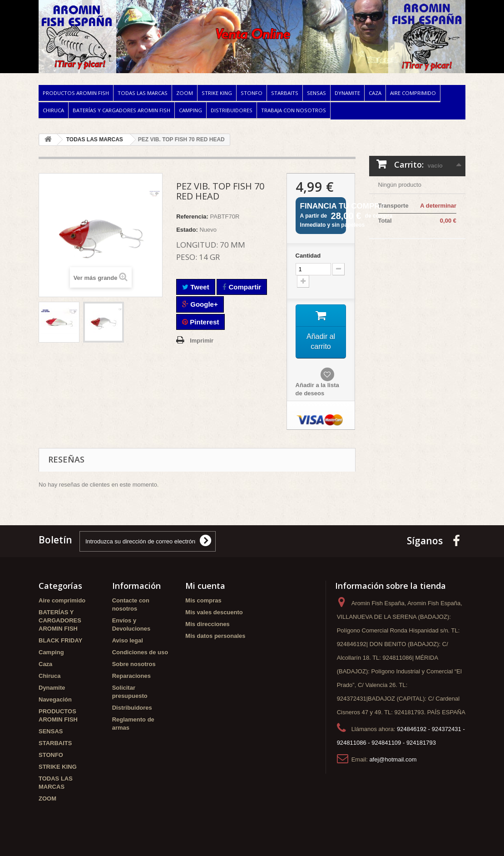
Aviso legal (128, 640)
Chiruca (53, 110)
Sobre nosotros (134, 664)
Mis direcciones (208, 624)
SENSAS (316, 93)
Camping (190, 110)
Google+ (200, 304)
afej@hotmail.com (393, 759)
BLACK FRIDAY (60, 640)
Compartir (242, 287)
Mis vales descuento (214, 612)
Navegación (55, 699)
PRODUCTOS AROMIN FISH (76, 93)
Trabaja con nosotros (294, 110)
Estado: (187, 230)
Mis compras (203, 600)
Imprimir (202, 341)
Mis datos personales (215, 636)
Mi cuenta (205, 586)
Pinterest (200, 322)
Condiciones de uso (140, 652)
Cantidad (308, 256)
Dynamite (347, 93)
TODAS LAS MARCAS (143, 93)
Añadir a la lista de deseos (317, 390)
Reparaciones (131, 676)
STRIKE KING (217, 93)
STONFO (252, 93)
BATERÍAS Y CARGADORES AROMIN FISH (121, 110)
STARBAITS (285, 93)
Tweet (196, 287)
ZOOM (185, 93)
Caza (375, 93)
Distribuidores (232, 110)
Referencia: (192, 216)
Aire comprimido (413, 93)
